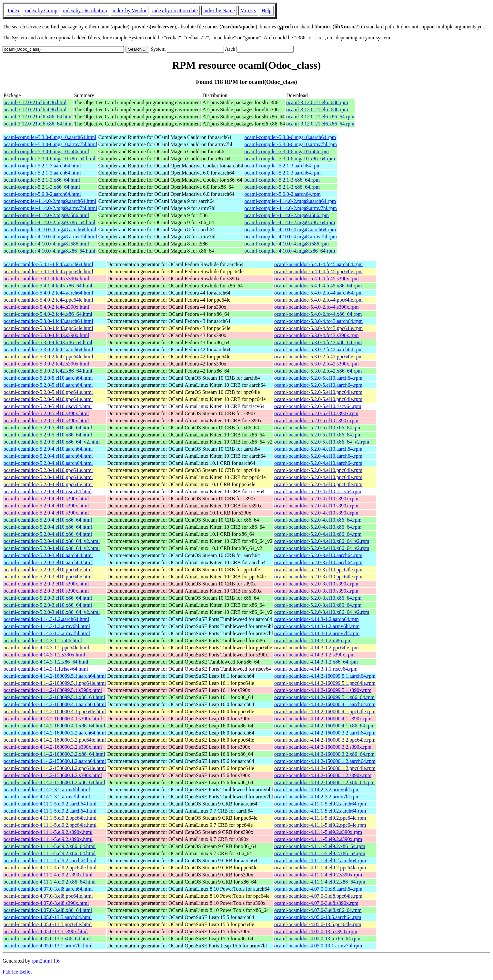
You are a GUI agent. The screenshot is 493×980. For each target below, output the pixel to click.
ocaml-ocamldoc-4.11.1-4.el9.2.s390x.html (48, 875)
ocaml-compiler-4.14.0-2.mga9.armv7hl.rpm (291, 208)
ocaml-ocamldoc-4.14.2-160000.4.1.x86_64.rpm (324, 726)
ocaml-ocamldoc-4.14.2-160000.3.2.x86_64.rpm (324, 754)
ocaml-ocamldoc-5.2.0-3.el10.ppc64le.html (48, 570)
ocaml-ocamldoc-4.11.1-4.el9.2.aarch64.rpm (320, 860)
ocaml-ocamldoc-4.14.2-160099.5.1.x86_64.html (54, 697)
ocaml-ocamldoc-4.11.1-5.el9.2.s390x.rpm (318, 832)
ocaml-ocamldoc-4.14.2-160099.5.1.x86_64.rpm (324, 697)
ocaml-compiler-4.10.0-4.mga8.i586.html (46, 244)
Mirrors (248, 10)
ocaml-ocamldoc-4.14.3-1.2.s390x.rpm (314, 655)
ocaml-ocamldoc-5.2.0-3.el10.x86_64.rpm (318, 598)
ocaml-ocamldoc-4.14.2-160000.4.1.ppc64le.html (55, 711)
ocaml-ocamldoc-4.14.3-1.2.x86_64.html (46, 662)
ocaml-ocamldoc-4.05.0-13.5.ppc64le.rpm (318, 924)
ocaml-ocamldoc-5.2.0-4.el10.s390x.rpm (316, 499)
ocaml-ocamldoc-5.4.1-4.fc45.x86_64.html (48, 286)
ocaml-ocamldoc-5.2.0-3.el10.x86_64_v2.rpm (322, 612)
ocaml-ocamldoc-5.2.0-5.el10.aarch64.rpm (318, 378)
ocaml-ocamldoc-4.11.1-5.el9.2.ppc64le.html (50, 818)
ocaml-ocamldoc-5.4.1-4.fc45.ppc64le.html (48, 271)
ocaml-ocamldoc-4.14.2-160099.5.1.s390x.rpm (323, 690)
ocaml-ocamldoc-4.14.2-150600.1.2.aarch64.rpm (325, 761)
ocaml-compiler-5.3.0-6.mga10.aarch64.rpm (290, 137)
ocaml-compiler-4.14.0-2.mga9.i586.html (46, 215)
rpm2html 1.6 (46, 961)
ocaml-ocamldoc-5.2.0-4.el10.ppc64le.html (48, 470)
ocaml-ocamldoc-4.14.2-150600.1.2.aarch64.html (55, 761)
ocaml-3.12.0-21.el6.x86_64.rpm (320, 117)
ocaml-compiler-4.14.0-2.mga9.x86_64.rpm (290, 222)
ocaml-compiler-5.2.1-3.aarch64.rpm (283, 166)
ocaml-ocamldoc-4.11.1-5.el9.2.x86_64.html (50, 846)
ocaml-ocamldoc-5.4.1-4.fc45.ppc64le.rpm (318, 271)
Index (14, 10)
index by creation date (175, 10)
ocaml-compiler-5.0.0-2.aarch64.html (42, 194)
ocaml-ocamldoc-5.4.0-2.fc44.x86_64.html (48, 314)
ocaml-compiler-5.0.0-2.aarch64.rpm (283, 194)
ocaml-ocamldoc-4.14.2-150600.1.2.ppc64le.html (55, 768)
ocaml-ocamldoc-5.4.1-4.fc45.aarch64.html (48, 264)
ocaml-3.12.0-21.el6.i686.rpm (317, 102)
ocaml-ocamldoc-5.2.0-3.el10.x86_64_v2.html (52, 612)
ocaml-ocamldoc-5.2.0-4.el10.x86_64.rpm (318, 520)
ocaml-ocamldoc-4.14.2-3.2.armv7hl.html (47, 797)
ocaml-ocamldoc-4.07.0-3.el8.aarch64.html (48, 889)
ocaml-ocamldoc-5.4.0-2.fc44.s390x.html (46, 307)
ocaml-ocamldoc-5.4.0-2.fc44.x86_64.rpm (318, 314)
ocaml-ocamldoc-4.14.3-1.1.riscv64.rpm (316, 669)
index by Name (219, 10)
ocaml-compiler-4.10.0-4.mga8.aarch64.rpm (290, 230)
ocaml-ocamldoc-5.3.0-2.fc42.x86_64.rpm (318, 371)
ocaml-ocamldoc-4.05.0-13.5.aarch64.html (48, 917)
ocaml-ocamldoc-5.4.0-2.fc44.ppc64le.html (48, 300)
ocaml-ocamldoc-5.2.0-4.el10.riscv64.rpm (318, 491)
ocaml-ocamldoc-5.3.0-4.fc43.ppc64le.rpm (318, 328)
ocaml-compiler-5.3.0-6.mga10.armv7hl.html (50, 144)
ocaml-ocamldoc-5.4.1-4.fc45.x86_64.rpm (318, 286)
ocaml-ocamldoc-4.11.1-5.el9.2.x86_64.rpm (320, 846)
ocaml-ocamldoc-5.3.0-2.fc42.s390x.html (46, 364)
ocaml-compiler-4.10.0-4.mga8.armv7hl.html (50, 237)
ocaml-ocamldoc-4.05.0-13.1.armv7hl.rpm (318, 946)
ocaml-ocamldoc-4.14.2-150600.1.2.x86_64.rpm (324, 782)
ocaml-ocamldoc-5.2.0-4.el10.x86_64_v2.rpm (322, 541)
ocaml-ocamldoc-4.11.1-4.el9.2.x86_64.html (50, 882)
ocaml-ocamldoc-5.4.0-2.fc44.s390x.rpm (317, 307)
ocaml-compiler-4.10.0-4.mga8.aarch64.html (50, 230)
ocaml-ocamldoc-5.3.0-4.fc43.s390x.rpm (317, 335)
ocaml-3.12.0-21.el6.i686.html (35, 102)
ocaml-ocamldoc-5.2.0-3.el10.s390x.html (46, 584)
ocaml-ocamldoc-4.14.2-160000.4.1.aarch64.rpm (325, 704)
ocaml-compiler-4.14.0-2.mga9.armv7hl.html (50, 208)
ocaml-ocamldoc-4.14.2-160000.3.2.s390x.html (53, 747)
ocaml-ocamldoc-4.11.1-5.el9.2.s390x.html (48, 832)
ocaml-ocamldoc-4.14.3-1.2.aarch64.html (46, 619)
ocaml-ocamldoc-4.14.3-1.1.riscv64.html (46, 669)
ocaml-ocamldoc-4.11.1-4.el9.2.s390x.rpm (318, 875)
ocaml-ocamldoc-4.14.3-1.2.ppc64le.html (46, 648)
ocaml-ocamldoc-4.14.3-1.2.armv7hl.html (47, 633)
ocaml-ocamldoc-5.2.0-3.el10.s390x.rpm (316, 584)
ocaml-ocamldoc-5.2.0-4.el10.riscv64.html (48, 491)
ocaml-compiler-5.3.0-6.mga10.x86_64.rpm (290, 159)
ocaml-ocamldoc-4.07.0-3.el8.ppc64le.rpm (318, 896)
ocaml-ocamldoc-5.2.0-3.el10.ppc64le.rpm (318, 570)
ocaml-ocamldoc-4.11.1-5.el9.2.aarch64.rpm (320, 804)
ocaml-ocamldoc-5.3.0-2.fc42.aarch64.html (48, 350)
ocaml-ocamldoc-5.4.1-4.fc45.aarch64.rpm (318, 264)
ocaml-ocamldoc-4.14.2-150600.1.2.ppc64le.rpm (325, 768)
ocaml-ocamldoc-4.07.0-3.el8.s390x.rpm (316, 903)
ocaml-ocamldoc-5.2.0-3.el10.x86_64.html (48, 598)
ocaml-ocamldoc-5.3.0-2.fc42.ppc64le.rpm (318, 357)
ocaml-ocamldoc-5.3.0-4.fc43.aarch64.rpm (318, 321)
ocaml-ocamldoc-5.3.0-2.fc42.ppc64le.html (48, 357)
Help (267, 10)
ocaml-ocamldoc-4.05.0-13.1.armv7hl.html (48, 946)
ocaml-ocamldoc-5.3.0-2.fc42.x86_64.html (48, 371)
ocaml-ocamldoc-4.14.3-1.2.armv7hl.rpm (317, 633)
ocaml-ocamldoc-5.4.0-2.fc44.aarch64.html (48, 293)
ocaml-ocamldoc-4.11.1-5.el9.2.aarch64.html (50, 804)
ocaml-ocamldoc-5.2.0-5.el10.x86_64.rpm (318, 428)
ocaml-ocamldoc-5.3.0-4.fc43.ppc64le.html (48, 328)
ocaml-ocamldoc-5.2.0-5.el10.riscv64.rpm (318, 406)
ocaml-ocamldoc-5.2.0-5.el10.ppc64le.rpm (318, 392)
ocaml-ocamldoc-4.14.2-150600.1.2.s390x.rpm (323, 775)
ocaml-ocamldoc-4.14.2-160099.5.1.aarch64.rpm (325, 676)
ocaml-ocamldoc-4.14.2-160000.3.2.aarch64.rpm (325, 733)
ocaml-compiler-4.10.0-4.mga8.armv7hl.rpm (291, 237)
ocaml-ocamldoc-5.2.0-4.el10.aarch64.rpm (318, 449)
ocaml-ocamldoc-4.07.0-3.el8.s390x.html (46, 903)
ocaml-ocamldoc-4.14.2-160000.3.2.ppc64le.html (55, 740)
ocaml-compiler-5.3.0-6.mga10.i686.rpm (287, 151)
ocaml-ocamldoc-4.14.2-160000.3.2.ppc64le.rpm (325, 740)
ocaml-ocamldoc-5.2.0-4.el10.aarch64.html (48, 449)
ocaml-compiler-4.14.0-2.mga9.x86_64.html (50, 222)
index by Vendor (130, 10)
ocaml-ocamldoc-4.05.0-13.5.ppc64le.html (48, 924)
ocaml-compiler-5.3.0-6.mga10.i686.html (46, 151)
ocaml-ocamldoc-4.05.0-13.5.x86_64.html (47, 939)
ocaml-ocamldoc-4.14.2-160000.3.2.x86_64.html (54, 754)
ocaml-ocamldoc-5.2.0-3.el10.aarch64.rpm (318, 555)
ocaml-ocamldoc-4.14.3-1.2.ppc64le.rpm (317, 648)
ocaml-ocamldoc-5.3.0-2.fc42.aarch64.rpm (318, 350)
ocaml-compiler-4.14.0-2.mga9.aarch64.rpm (290, 201)
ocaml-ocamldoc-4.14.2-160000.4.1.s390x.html (53, 719)
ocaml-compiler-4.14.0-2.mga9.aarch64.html (50, 201)
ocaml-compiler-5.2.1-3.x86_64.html (42, 180)
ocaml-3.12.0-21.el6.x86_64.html (38, 117)
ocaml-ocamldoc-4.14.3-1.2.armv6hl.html (47, 626)
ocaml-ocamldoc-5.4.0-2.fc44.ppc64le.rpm (318, 300)
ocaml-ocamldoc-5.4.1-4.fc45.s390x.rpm (317, 279)
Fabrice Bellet (17, 972)
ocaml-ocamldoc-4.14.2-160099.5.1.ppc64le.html (55, 683)
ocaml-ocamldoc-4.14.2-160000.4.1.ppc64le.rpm (325, 711)
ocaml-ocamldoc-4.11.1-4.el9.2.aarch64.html (50, 860)
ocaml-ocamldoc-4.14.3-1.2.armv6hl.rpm (317, 626)
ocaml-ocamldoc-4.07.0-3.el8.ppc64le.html (48, 896)
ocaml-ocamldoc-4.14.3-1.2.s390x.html (44, 655)
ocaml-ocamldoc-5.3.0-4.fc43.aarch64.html (48, 321)
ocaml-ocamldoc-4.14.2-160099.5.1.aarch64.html (55, 676)
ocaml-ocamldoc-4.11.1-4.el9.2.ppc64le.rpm (320, 868)
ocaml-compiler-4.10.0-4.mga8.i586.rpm (287, 244)
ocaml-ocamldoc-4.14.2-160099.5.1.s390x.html (53, 690)
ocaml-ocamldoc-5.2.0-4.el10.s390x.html (46, 499)
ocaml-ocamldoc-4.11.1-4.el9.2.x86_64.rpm (320, 882)
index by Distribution (85, 10)
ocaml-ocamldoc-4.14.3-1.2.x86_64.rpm (316, 662)
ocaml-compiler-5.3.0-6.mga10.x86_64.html (50, 159)
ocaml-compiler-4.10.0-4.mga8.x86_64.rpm (290, 251)
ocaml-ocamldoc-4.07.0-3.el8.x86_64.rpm (318, 910)
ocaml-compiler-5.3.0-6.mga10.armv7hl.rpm (291, 144)
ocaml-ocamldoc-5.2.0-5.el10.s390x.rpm (316, 413)
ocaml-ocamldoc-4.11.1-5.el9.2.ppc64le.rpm (320, 818)
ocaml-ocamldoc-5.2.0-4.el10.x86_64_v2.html (52, 541)
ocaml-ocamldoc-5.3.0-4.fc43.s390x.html (46, 335)
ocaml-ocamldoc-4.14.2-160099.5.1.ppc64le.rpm (325, 683)
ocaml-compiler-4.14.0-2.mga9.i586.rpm (287, 215)
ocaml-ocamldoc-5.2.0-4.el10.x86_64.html (48, 520)
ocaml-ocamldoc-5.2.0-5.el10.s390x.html (46, 413)
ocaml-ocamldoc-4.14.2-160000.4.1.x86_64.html (54, 726)
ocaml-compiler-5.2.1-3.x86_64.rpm (282, 180)
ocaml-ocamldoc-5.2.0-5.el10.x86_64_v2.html (52, 442)
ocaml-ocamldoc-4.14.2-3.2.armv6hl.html (47, 790)
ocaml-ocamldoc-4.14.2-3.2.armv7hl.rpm (317, 797)
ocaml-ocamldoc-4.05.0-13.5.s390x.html (46, 931)
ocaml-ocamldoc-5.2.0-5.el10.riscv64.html (48, 406)
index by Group (41, 10)
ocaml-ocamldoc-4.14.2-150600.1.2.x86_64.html (54, 782)
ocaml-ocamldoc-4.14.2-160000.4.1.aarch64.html (55, 704)
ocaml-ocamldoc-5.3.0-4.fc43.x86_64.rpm (318, 342)
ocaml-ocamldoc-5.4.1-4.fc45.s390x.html (46, 279)
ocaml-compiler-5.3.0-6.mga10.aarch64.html (50, 137)
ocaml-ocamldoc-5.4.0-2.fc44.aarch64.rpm (318, 293)
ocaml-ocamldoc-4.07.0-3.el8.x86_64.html (48, 910)
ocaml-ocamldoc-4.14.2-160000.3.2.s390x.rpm (323, 747)
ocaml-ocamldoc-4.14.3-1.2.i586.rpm (313, 640)
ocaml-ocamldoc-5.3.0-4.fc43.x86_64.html (48, 342)
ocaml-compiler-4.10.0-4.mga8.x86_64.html (50, 251)
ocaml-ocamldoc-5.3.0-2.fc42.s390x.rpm (317, 364)
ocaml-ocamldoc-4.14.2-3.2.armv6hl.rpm (317, 790)
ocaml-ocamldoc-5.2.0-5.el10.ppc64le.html (48, 392)
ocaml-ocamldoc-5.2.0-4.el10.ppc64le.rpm (318, 470)
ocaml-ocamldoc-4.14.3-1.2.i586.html (43, 640)
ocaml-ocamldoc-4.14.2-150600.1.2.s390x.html (53, 775)
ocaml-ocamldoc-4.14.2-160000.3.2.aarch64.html (55, 733)
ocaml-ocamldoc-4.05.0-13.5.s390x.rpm (316, 931)
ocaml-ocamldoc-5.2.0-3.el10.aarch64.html (48, 555)
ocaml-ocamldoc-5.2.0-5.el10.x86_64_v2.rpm (322, 442)
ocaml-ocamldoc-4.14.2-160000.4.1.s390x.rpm (323, 719)
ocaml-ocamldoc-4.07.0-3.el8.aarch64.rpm (318, 889)
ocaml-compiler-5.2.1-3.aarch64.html (42, 166)
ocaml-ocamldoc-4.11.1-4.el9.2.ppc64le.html (50, 868)
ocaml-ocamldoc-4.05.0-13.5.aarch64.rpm (318, 917)
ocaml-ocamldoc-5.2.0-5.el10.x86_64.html (48, 428)
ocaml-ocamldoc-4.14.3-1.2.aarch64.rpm (317, 619)
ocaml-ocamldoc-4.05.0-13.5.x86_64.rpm (317, 939)
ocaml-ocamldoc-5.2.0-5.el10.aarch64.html (48, 378)
